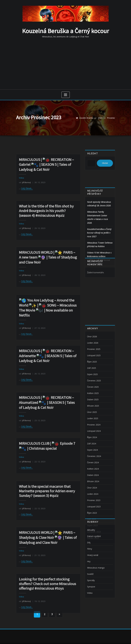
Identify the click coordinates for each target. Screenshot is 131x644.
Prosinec (111, 117)
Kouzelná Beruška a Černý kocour (66, 31)
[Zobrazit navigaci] (66, 94)
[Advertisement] (66, 63)
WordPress (63, 638)
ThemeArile (96, 638)
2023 (100, 117)
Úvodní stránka (86, 117)
